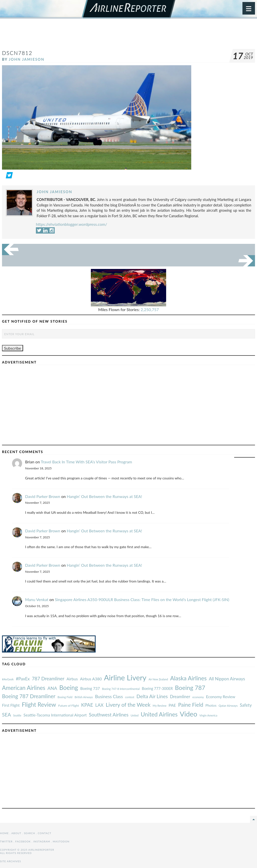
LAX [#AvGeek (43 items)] (100, 705)
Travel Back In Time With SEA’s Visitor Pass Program (86, 462)
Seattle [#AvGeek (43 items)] (17, 715)
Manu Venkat (37, 599)
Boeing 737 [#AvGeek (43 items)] (90, 688)
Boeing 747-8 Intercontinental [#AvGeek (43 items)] (121, 689)
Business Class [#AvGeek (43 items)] (109, 697)
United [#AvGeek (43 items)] (135, 715)
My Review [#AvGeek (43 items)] (159, 706)
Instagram (42, 841)
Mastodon (61, 841)
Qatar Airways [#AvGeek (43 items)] (228, 706)
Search (29, 833)
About (16, 833)
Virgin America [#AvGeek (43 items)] (208, 715)
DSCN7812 (17, 53)
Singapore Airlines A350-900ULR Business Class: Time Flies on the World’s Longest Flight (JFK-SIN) (142, 599)
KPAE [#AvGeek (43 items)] (87, 705)
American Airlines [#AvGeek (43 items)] (24, 688)
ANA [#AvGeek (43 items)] (52, 688)
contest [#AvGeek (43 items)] (130, 697)
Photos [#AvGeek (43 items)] (211, 705)
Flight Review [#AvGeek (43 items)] (39, 704)
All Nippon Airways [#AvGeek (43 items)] (227, 679)
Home (4, 833)
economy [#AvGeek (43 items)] (198, 697)
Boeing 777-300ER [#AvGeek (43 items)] (157, 688)
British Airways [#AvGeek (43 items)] (84, 697)
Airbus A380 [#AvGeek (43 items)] (91, 679)
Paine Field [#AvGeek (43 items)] (191, 705)
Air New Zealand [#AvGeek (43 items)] (158, 679)
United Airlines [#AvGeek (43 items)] (159, 714)
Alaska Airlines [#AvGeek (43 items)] (188, 678)
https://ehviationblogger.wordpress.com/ (72, 224)
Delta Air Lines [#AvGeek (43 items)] (152, 696)
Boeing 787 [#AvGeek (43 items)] (190, 688)
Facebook (23, 841)
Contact (45, 833)
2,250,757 (150, 309)
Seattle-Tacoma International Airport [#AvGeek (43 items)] (55, 715)
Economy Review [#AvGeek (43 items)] (221, 697)
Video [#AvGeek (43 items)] (188, 714)
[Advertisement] (128, 36)
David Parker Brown (43, 496)
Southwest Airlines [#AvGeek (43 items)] (109, 715)
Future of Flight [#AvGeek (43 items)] (69, 706)
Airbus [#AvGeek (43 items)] (72, 679)
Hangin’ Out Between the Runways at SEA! (104, 496)
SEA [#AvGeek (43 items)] (7, 714)
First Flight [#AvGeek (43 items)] (11, 705)
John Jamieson (27, 59)
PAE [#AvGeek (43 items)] (172, 705)
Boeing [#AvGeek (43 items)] (69, 688)
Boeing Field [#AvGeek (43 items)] (65, 697)
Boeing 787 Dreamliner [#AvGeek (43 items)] (29, 696)
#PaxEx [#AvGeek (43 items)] (23, 679)
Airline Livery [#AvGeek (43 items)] (125, 677)
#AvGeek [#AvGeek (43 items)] (8, 679)
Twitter (6, 841)
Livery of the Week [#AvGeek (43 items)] (128, 705)
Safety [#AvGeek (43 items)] (246, 705)
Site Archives (11, 861)
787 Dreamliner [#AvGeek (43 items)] (48, 678)
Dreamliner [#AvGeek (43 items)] (180, 697)
